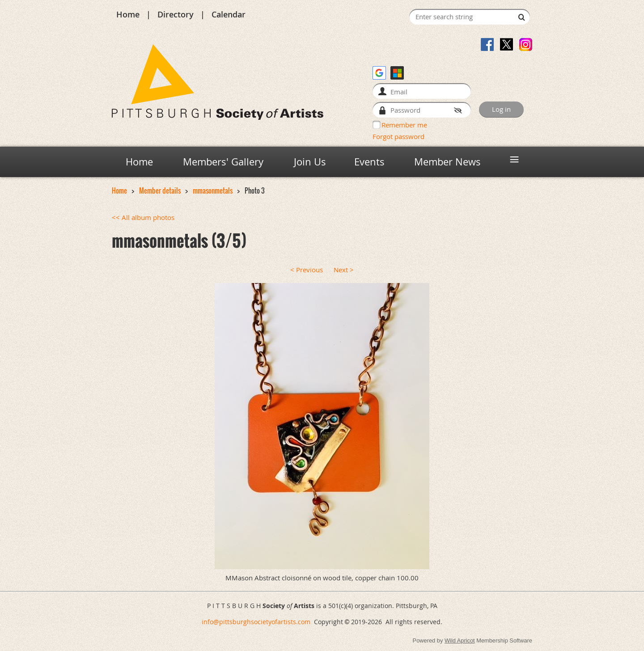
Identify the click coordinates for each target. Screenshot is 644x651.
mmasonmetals (213, 191)
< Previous (307, 270)
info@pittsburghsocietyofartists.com (256, 622)
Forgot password (398, 136)
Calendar (229, 14)
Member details (160, 191)
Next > (344, 270)
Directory (176, 14)
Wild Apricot (460, 640)
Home (128, 14)
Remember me (404, 125)
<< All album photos (143, 218)
